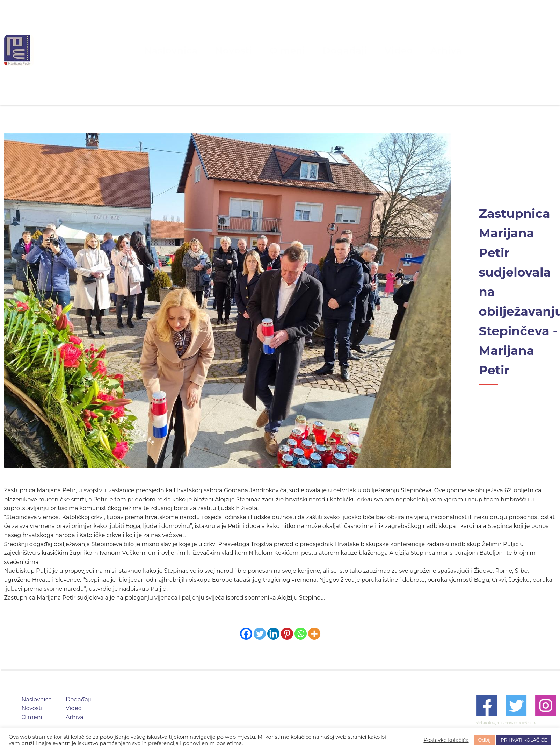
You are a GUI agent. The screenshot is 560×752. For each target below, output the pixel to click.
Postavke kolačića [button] (446, 740)
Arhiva (405, 51)
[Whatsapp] (301, 634)
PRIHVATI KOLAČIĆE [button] (524, 740)
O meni (290, 51)
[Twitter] (260, 634)
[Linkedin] (273, 634)
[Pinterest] (287, 634)
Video (370, 51)
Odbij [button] (485, 740)
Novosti (252, 51)
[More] (314, 634)
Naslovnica (207, 51)
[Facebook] (246, 634)
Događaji (331, 51)
